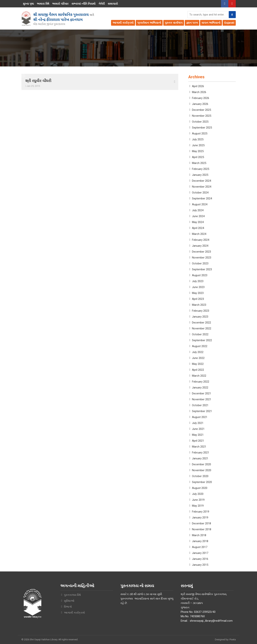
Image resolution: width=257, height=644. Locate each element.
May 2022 (198, 364)
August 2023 (200, 275)
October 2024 (200, 193)
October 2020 (200, 476)
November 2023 (202, 258)
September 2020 (202, 482)
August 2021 (200, 417)
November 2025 (202, 116)
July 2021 (198, 423)
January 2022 (200, 388)
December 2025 (201, 110)
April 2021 (198, 441)
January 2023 (200, 317)
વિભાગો (68, 607)
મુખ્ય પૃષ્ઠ (28, 4)
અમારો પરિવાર (60, 4)
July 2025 (198, 139)
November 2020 (202, 470)
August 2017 (200, 547)
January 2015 (200, 565)
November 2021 (202, 399)
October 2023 (200, 263)
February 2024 (201, 240)
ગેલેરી (102, 4)
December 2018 (201, 523)
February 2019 (201, 512)
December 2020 (201, 464)
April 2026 (198, 86)
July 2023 (198, 281)
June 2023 (198, 287)
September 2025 (202, 128)
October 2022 (200, 334)
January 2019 (200, 518)
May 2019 (198, 506)
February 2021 (201, 453)
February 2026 (201, 98)
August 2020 (200, 488)
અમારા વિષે (43, 4)
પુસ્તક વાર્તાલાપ (174, 23)
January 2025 (200, 175)
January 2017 (200, 553)
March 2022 (199, 376)
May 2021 (198, 435)
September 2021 (202, 411)
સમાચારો (113, 4)
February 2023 (201, 311)
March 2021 (199, 447)
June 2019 (198, 500)
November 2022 (202, 328)
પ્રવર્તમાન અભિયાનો (149, 23)
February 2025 (201, 169)
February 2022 (201, 382)
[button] (232, 15)
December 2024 (201, 181)
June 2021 (198, 429)
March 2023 (199, 305)
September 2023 (202, 269)
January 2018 (200, 541)
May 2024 (198, 222)
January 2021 (200, 458)
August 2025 (200, 133)
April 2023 (198, 299)
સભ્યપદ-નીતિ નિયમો (84, 4)
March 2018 (199, 535)
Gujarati (229, 23)
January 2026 (200, 104)
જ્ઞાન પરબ (192, 23)
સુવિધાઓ (69, 601)
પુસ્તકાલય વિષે (72, 595)
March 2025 (199, 163)
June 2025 (198, 145)
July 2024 (198, 210)
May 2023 (198, 293)
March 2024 (199, 234)
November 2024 (202, 187)
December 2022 (201, 323)
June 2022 (198, 358)
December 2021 (201, 393)
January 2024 (200, 246)
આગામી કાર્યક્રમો (123, 23)
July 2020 (198, 494)
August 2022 (200, 346)
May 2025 (198, 151)
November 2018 (202, 529)
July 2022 (198, 352)
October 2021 (200, 405)
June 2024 (198, 216)
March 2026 (199, 92)
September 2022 (202, 340)
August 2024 (200, 204)
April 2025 (198, 157)
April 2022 (198, 370)
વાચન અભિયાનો (211, 23)
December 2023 (201, 252)
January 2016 (200, 559)
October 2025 (200, 122)
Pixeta (233, 639)
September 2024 (202, 198)
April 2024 (198, 228)
